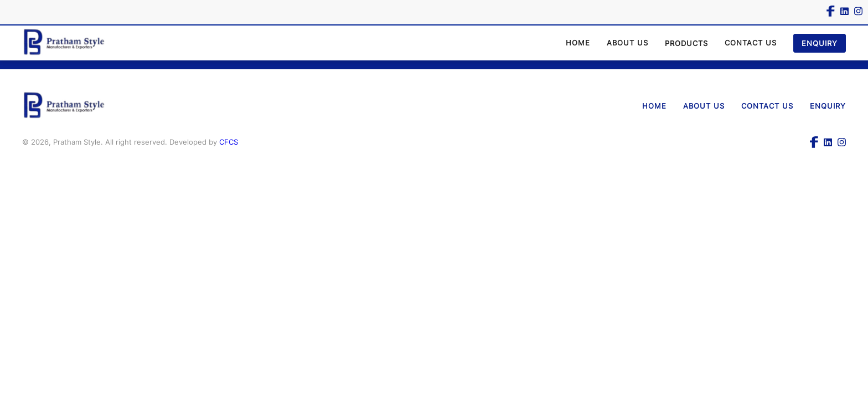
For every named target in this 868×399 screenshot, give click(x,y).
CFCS (229, 142)
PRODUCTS (686, 43)
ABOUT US (627, 43)
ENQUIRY (820, 43)
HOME (578, 43)
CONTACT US (751, 43)
